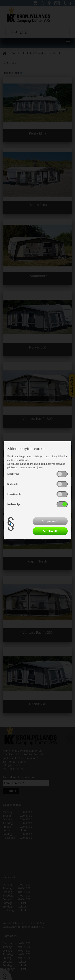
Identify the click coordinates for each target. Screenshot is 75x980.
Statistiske (13, 484)
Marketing (13, 474)
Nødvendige (14, 504)
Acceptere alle (50, 531)
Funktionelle (14, 494)
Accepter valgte (50, 521)
